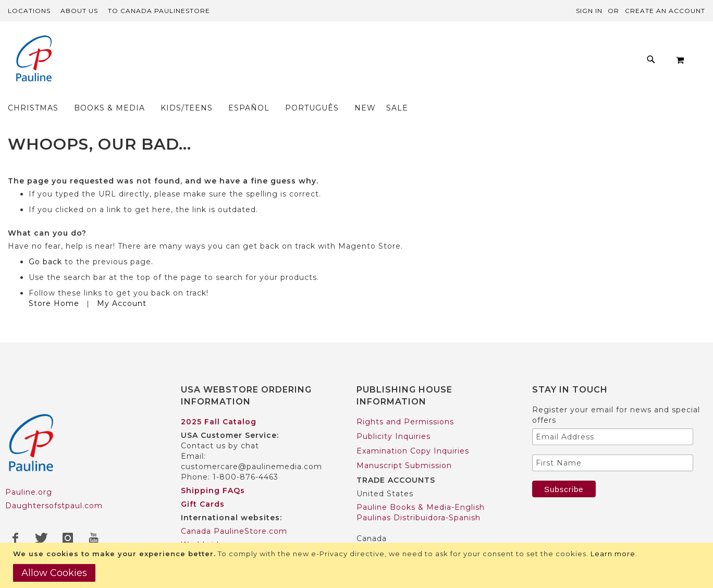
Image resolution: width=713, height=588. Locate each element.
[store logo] (34, 60)
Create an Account (665, 11)
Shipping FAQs (213, 470)
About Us (79, 11)
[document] (358, 565)
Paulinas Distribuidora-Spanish (419, 497)
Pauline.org (29, 472)
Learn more (613, 554)
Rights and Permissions (405, 401)
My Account (122, 283)
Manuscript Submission (404, 445)
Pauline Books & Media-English (421, 487)
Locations (29, 11)
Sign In (589, 11)
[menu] (342, 62)
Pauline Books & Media (404, 532)
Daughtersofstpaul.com (54, 486)
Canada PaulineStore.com (234, 511)
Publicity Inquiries (394, 416)
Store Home (54, 283)
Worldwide (202, 524)
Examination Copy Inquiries (413, 431)
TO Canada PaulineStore (159, 11)
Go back (45, 241)
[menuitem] (161, 62)
